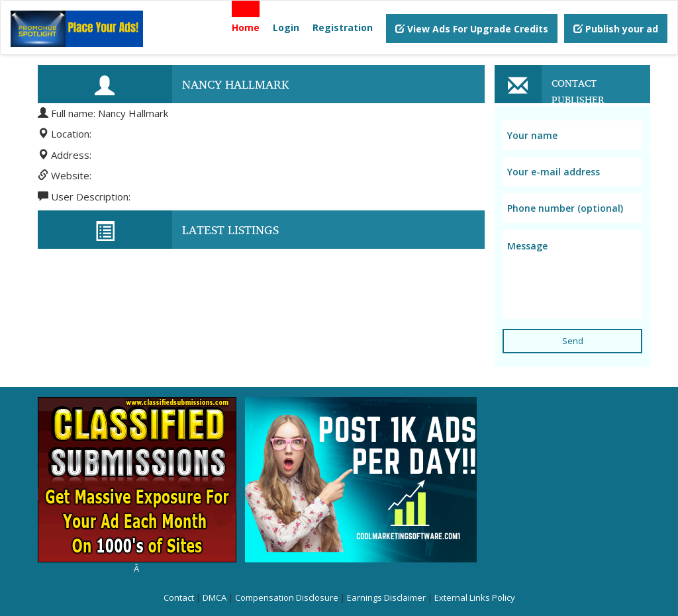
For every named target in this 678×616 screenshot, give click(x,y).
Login (286, 27)
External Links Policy (475, 597)
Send (573, 341)
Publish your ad (616, 29)
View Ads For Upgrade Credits (472, 29)
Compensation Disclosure (287, 597)
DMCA (215, 597)
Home (246, 27)
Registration (343, 27)
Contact (179, 597)
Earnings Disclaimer (386, 597)
